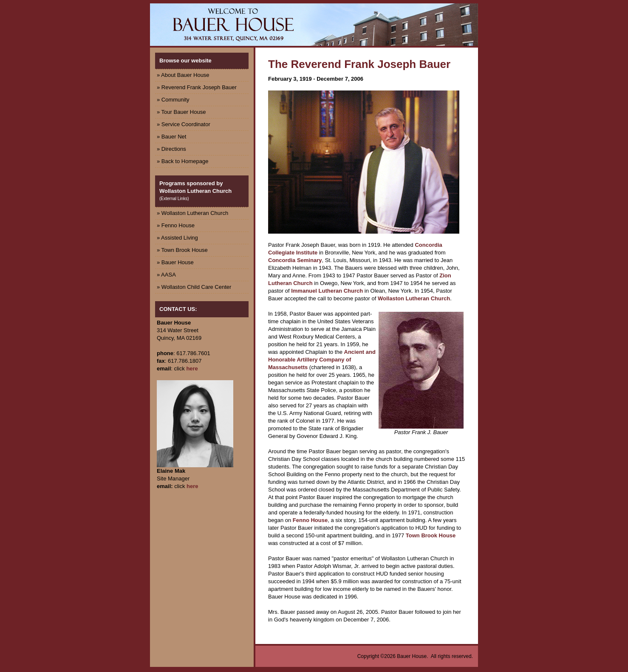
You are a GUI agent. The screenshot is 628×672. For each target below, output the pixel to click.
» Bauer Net (171, 137)
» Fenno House (176, 225)
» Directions (171, 149)
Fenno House (310, 520)
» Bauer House (175, 262)
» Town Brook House (182, 250)
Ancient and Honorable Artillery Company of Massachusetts (322, 360)
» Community (173, 100)
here (192, 368)
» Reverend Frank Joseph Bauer (197, 87)
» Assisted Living (177, 238)
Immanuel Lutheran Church (327, 291)
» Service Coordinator (184, 124)
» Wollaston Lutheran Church (192, 213)
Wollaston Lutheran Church (414, 298)
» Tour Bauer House (181, 112)
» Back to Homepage (182, 161)
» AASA (166, 275)
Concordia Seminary (295, 260)
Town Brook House (431, 535)
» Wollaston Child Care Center (194, 287)
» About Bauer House (183, 75)
